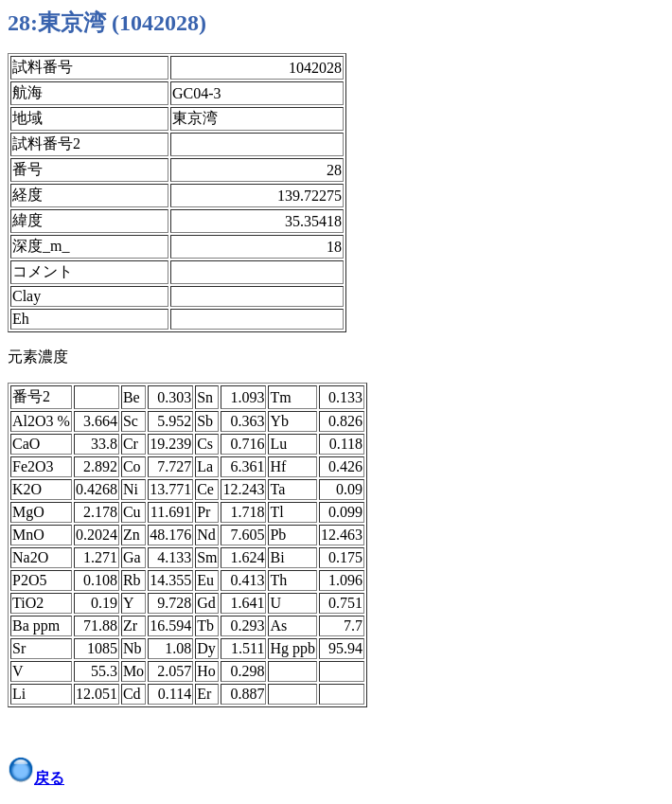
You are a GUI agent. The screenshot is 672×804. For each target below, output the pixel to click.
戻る (49, 778)
